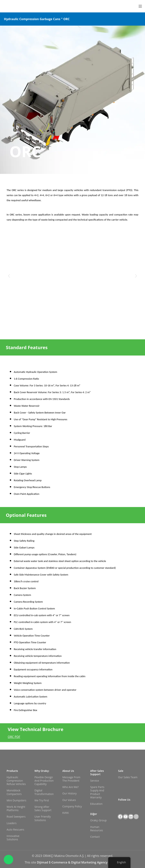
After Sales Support (97, 772)
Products (12, 771)
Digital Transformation (44, 792)
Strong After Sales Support (43, 808)
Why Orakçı (42, 771)
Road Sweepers (16, 817)
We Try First (42, 800)
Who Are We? (70, 787)
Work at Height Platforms (16, 808)
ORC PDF (14, 737)
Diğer (94, 814)
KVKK (66, 813)
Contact (95, 837)
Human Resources (97, 829)
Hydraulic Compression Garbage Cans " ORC (37, 19)
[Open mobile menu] (140, 6)
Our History (69, 793)
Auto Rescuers (15, 830)
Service (95, 781)
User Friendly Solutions (43, 818)
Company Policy (72, 806)
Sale (121, 771)
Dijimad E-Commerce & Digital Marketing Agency (72, 862)
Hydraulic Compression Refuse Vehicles (16, 781)
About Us (68, 771)
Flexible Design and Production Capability (44, 781)
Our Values (69, 800)
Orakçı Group (98, 820)
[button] (9, 276)
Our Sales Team (128, 777)
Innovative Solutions (13, 838)
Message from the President (71, 779)
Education (96, 804)
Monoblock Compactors (14, 792)
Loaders (12, 823)
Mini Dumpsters (16, 800)
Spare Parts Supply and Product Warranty (97, 792)
